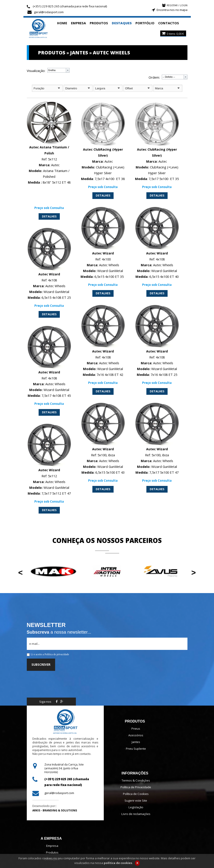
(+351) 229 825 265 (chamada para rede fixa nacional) (70, 6)
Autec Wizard (103, 253)
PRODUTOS (52, 52)
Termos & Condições (136, 780)
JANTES (79, 52)
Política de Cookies (136, 794)
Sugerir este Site (136, 800)
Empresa (52, 846)
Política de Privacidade (136, 787)
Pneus (136, 729)
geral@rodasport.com (49, 12)
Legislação (136, 807)
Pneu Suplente (136, 749)
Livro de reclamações (136, 814)
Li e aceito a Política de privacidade (50, 654)
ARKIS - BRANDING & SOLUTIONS (55, 810)
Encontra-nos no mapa (172, 10)
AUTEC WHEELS (111, 52)
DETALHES (49, 216)
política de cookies (118, 863)
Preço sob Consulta (49, 208)
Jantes (136, 742)
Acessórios (136, 735)
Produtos (52, 852)
